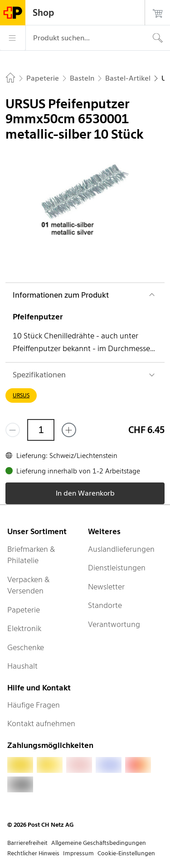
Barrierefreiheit (27, 843)
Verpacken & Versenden (29, 585)
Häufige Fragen (34, 705)
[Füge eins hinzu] (69, 430)
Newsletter (106, 587)
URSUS (21, 395)
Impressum (78, 853)
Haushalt (22, 666)
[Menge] (41, 430)
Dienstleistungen (117, 568)
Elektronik (24, 628)
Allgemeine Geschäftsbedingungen (99, 843)
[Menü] (13, 38)
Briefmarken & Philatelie (31, 555)
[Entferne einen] (13, 430)
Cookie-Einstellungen (126, 853)
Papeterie (24, 610)
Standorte (105, 605)
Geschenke (26, 647)
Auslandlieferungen (121, 549)
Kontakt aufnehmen (41, 723)
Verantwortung (114, 624)
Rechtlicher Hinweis (33, 853)
